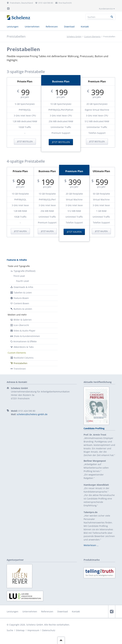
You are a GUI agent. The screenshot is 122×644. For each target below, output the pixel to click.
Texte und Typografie (19, 266)
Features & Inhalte (17, 260)
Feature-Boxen (21, 298)
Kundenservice (106, 9)
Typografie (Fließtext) (25, 271)
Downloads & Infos (23, 287)
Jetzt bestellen (25, 142)
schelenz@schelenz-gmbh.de (32, 414)
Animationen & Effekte (25, 341)
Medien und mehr (17, 315)
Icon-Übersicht (21, 325)
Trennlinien (20, 369)
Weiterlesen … (91, 545)
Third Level (19, 276)
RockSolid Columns (24, 358)
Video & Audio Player (25, 331)
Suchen (112, 17)
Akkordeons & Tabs (24, 347)
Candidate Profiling (94, 428)
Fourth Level (23, 281)
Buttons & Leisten (23, 309)
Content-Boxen (21, 303)
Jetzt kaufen (20, 231)
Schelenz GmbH (74, 37)
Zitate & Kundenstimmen (27, 336)
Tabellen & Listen (23, 293)
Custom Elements (92, 37)
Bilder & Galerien (23, 320)
